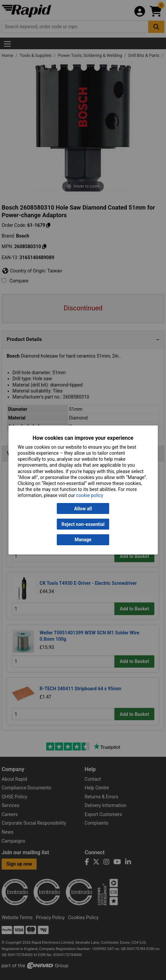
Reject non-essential (83, 524)
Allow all (83, 509)
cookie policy (90, 495)
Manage (83, 540)
